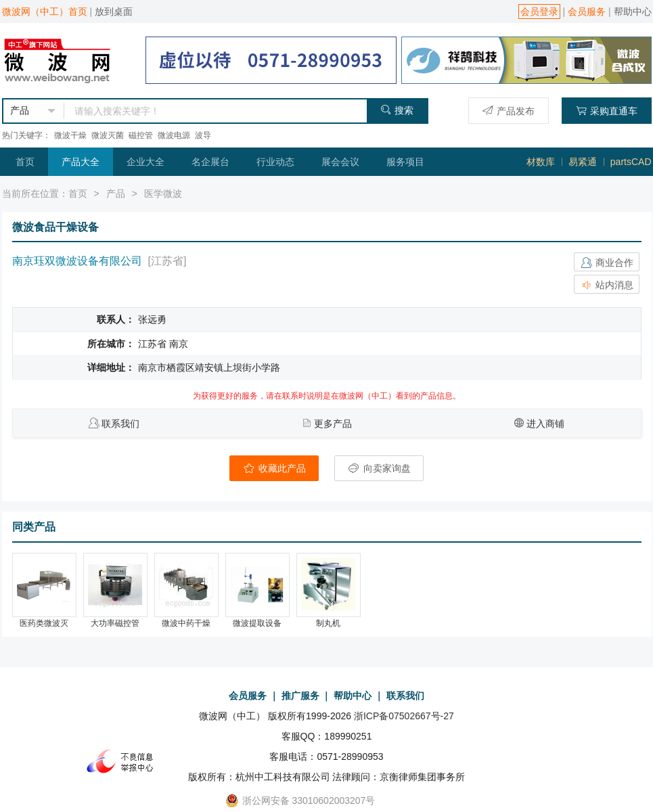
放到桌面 (114, 12)
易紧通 (583, 162)
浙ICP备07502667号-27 (404, 716)
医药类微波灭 (44, 623)
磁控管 (141, 135)
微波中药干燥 (186, 623)
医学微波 (163, 194)
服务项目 (405, 162)
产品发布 (509, 111)
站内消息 (607, 285)
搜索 (397, 110)
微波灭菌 (108, 135)
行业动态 (275, 162)
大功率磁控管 (115, 623)
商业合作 (607, 263)
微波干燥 (70, 135)
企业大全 (145, 162)
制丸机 (328, 623)
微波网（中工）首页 (45, 12)
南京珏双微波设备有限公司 (77, 261)
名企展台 (210, 162)
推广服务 (300, 696)
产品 (116, 194)
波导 (203, 135)
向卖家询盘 (379, 468)
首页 (25, 162)
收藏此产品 (274, 468)
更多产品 (333, 424)
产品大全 (81, 162)
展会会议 (340, 162)
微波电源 (174, 135)
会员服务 (587, 12)
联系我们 (120, 424)
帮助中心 (633, 12)
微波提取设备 (257, 623)
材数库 (541, 162)
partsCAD (631, 162)
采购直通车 (607, 111)
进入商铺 (545, 424)
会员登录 (539, 12)
